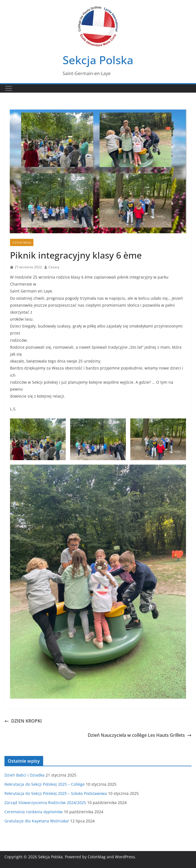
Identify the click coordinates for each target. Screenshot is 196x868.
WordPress (125, 857)
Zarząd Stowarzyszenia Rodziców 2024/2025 (45, 803)
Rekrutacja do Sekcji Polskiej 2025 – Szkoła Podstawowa (56, 793)
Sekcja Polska (98, 60)
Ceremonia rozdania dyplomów (34, 812)
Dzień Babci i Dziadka (24, 775)
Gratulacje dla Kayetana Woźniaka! (37, 821)
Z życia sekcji (22, 242)
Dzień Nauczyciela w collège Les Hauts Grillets (140, 735)
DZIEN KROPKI (23, 721)
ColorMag (97, 857)
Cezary (54, 267)
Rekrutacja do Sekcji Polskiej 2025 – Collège (45, 784)
